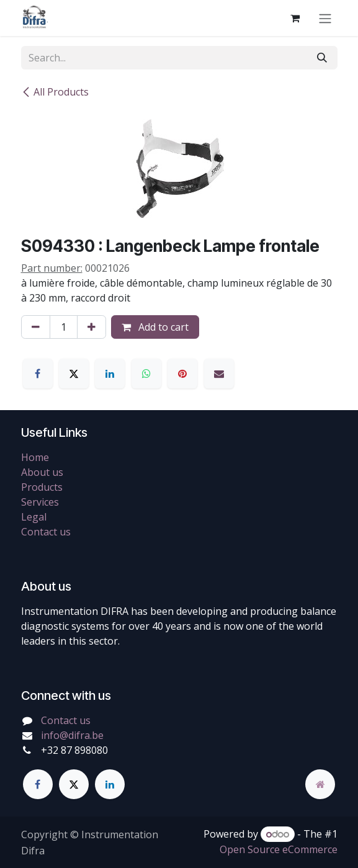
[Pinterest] (182, 374)
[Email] (219, 374)
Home (35, 457)
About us (42, 472)
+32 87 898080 (74, 750)
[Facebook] (38, 374)
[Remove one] (36, 327)
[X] (74, 374)
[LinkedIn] (110, 374)
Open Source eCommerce (279, 849)
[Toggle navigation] (325, 18)
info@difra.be (72, 735)
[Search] (322, 58)
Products (42, 487)
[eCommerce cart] (295, 18)
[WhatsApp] (146, 374)
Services (40, 502)
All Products (55, 92)
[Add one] (92, 327)
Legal (34, 517)
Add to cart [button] (155, 327)
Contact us (46, 532)
